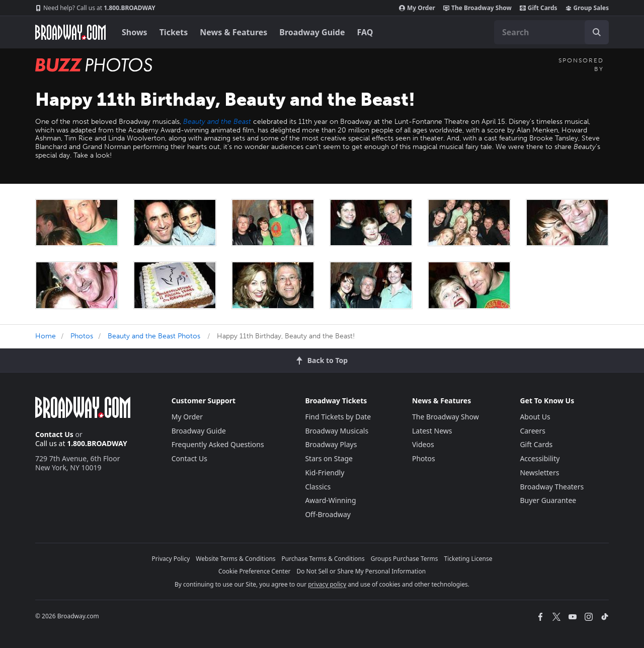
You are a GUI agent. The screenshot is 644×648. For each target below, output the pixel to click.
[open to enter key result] (597, 32)
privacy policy (327, 584)
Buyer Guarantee (548, 500)
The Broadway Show (477, 8)
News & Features (233, 32)
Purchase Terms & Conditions (323, 559)
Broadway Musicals (337, 431)
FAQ (365, 32)
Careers (532, 431)
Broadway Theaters (552, 487)
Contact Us (54, 434)
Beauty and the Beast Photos (154, 336)
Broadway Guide (312, 32)
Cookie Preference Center (255, 571)
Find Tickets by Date (338, 417)
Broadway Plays (331, 444)
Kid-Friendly (325, 473)
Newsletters (539, 473)
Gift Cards (539, 8)
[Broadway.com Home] (70, 32)
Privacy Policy (171, 559)
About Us (535, 417)
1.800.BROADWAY (95, 8)
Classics (318, 487)
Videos (423, 444)
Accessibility (540, 458)
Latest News (432, 431)
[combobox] (551, 32)
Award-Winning (330, 500)
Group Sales (587, 8)
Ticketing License (468, 559)
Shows (135, 32)
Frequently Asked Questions (218, 444)
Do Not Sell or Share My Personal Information (361, 571)
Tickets (174, 32)
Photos (82, 336)
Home (46, 336)
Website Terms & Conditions (235, 559)
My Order (417, 8)
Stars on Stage (329, 458)
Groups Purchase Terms (405, 559)
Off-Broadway (328, 514)
